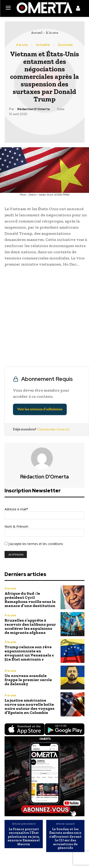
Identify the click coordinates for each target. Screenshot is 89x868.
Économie (65, 45)
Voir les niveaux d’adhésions (40, 409)
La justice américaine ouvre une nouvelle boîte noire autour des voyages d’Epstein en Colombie (29, 706)
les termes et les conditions (42, 544)
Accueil (37, 33)
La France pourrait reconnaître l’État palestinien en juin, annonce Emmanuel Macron (24, 837)
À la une (52, 33)
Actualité (43, 45)
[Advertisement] (44, 318)
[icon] (78, 9)
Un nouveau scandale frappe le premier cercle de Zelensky (28, 680)
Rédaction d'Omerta (33, 109)
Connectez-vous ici (53, 429)
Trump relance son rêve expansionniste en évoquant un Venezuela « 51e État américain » (29, 653)
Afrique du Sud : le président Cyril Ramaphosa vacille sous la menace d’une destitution (30, 599)
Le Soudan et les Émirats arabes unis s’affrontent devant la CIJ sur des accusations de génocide (65, 838)
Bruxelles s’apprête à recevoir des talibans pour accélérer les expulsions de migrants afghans (30, 626)
